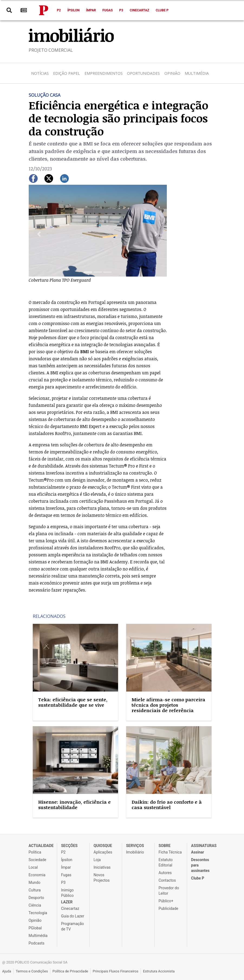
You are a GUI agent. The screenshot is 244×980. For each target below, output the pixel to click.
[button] (39, 234)
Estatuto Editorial (166, 862)
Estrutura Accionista (159, 971)
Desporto (36, 898)
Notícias (40, 73)
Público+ (166, 901)
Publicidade (169, 908)
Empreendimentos (104, 73)
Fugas (108, 10)
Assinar (198, 852)
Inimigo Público (68, 893)
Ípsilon (74, 10)
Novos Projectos (102, 878)
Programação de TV (73, 926)
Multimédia (197, 73)
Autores (165, 873)
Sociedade (38, 860)
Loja (97, 860)
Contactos (167, 880)
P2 (59, 10)
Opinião (172, 73)
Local (33, 867)
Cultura (35, 890)
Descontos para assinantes (200, 865)
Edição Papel (66, 73)
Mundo (35, 882)
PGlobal (35, 928)
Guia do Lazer (73, 916)
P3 (121, 10)
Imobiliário (135, 852)
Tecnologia (38, 913)
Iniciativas (102, 867)
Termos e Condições (32, 971)
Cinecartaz (139, 10)
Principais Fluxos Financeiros (116, 971)
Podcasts (37, 943)
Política (35, 852)
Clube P (162, 10)
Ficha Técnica (170, 852)
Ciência (35, 905)
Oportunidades (143, 73)
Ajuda (7, 971)
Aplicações (103, 852)
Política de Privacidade (70, 971)
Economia (37, 875)
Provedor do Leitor (169, 891)
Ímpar (91, 10)
